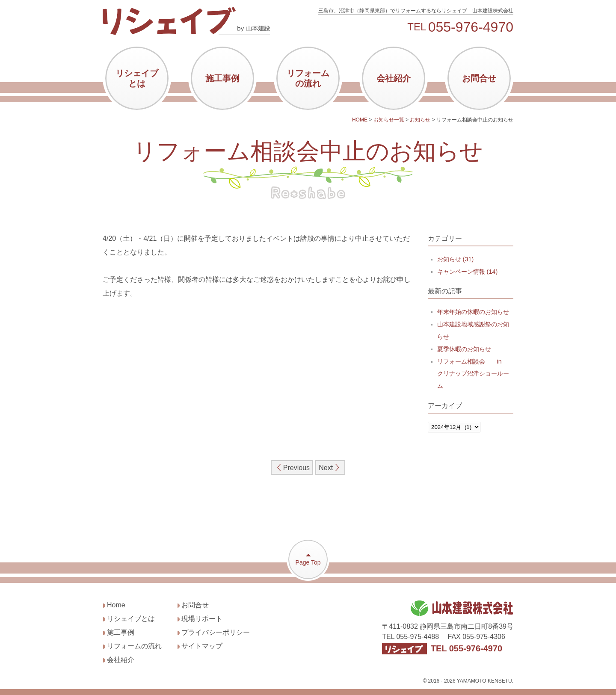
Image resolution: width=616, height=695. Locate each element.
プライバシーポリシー (216, 632)
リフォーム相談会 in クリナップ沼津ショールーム (473, 374)
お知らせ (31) (456, 259)
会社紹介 (394, 78)
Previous (292, 468)
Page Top (308, 559)
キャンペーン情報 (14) (468, 272)
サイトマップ (202, 646)
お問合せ (479, 78)
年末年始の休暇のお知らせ (473, 312)
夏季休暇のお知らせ (464, 349)
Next (330, 468)
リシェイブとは (137, 78)
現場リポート (202, 619)
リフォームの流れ (308, 78)
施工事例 (222, 78)
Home (116, 605)
